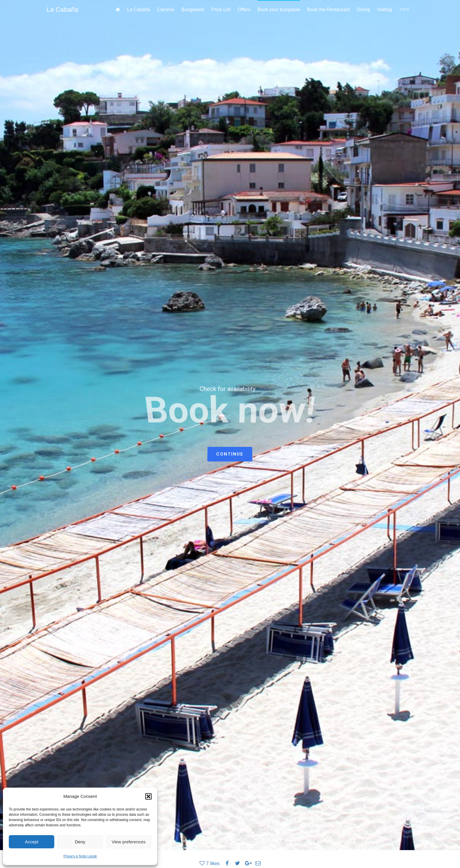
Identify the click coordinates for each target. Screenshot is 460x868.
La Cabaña (62, 10)
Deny (80, 842)
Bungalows (193, 10)
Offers (244, 10)
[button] (148, 796)
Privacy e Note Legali (80, 856)
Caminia (166, 10)
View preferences (129, 842)
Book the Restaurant (329, 10)
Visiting (384, 10)
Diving (363, 10)
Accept (32, 842)
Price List (221, 10)
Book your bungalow (279, 10)
